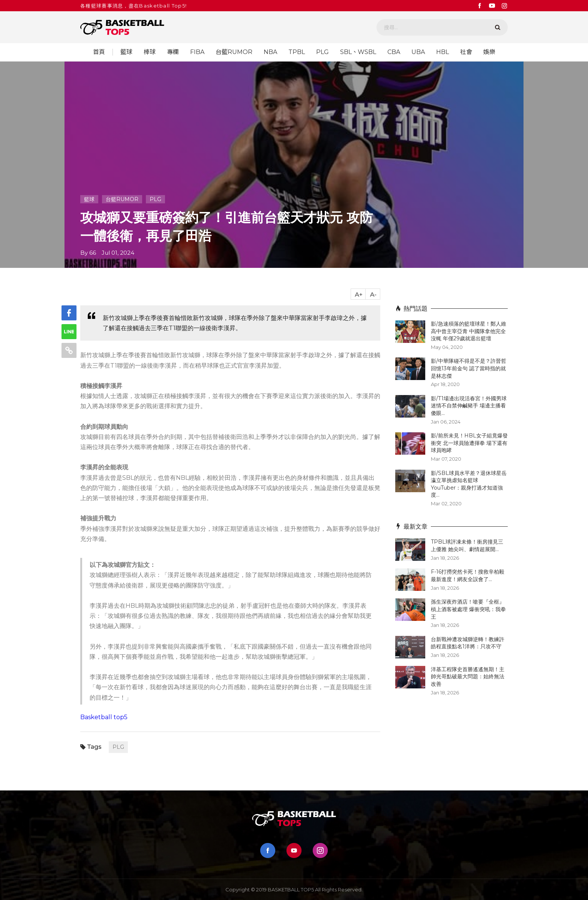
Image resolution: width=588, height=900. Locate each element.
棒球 (150, 52)
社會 (466, 52)
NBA (270, 52)
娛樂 (489, 52)
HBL (442, 52)
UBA (418, 52)
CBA (394, 52)
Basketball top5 (104, 717)
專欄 (173, 52)
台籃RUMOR (234, 52)
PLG (322, 52)
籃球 (126, 52)
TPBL (297, 52)
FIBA (197, 52)
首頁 (99, 52)
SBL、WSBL (358, 52)
